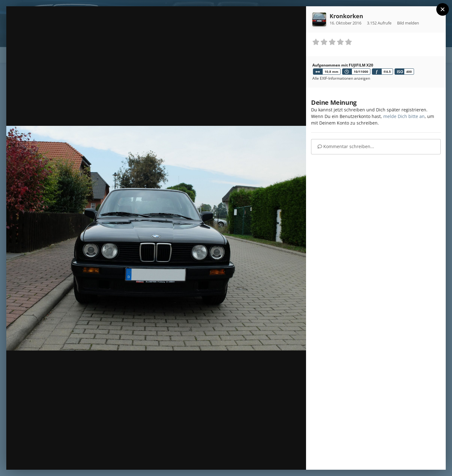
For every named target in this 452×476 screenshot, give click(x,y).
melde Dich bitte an (404, 116)
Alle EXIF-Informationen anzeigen (341, 78)
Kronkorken (346, 16)
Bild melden (408, 23)
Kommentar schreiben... (346, 146)
